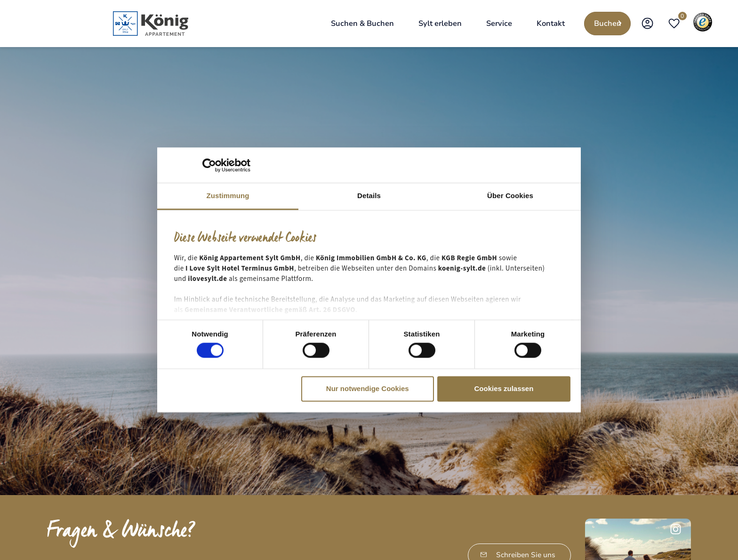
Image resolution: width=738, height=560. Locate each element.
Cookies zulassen (504, 388)
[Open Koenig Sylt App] (647, 23)
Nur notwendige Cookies (368, 388)
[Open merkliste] (674, 24)
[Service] (499, 24)
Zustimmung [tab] (228, 196)
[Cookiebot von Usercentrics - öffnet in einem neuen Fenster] (209, 165)
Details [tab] (369, 196)
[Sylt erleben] (440, 24)
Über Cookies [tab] (510, 196)
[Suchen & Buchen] (362, 24)
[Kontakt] (551, 24)
